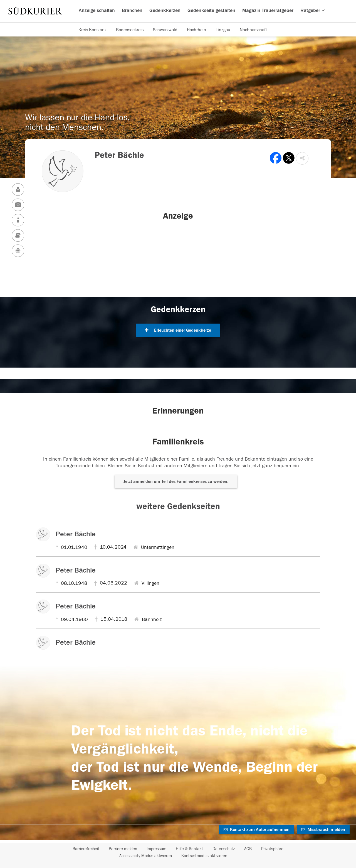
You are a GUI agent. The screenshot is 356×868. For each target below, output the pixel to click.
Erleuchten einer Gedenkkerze (178, 330)
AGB (248, 849)
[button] (302, 158)
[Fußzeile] (178, 852)
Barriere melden (123, 849)
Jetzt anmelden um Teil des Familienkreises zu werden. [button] (176, 481)
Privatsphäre (272, 849)
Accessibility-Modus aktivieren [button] (146, 856)
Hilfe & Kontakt (189, 849)
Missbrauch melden (323, 830)
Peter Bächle (76, 534)
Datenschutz (224, 849)
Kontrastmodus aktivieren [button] (204, 856)
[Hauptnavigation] (178, 11)
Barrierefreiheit (86, 849)
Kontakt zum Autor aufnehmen (257, 830)
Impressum (156, 849)
